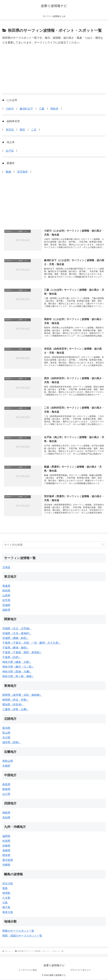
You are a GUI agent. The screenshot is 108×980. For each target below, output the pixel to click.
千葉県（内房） (12, 658)
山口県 (6, 795)
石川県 (6, 738)
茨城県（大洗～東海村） (17, 634)
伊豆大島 (8, 884)
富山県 (6, 733)
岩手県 (6, 601)
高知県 (6, 818)
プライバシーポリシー (80, 971)
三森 (42, 109)
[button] (103, 545)
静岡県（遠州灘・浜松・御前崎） (22, 696)
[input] (54, 545)
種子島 (6, 908)
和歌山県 (8, 762)
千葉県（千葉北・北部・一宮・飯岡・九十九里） (32, 643)
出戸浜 (10, 151)
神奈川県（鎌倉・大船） (17, 663)
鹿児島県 (8, 861)
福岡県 (6, 837)
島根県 (6, 790)
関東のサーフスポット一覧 (18, 931)
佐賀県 (6, 841)
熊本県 (6, 856)
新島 (5, 889)
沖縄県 (6, 865)
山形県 (6, 596)
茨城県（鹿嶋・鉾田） (16, 639)
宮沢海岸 (22, 172)
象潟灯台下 (26, 109)
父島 (5, 903)
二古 (34, 130)
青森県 (6, 587)
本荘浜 (10, 130)
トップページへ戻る (28, 971)
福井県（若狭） (12, 743)
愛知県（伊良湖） (13, 705)
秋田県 (6, 591)
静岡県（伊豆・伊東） (16, 700)
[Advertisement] (54, 69)
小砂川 (10, 109)
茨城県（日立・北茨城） (17, 629)
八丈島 (6, 898)
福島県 (6, 610)
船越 (8, 172)
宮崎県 (6, 846)
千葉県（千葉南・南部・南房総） (22, 653)
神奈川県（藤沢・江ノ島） (18, 667)
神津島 (6, 894)
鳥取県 (6, 785)
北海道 (6, 568)
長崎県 (6, 851)
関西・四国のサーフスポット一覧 (22, 936)
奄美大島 (8, 913)
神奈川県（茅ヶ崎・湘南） (18, 677)
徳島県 (6, 813)
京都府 (6, 766)
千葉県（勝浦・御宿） (16, 648)
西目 (22, 130)
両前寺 (54, 109)
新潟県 (6, 729)
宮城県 (6, 606)
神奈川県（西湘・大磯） (17, 672)
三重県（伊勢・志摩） (16, 710)
